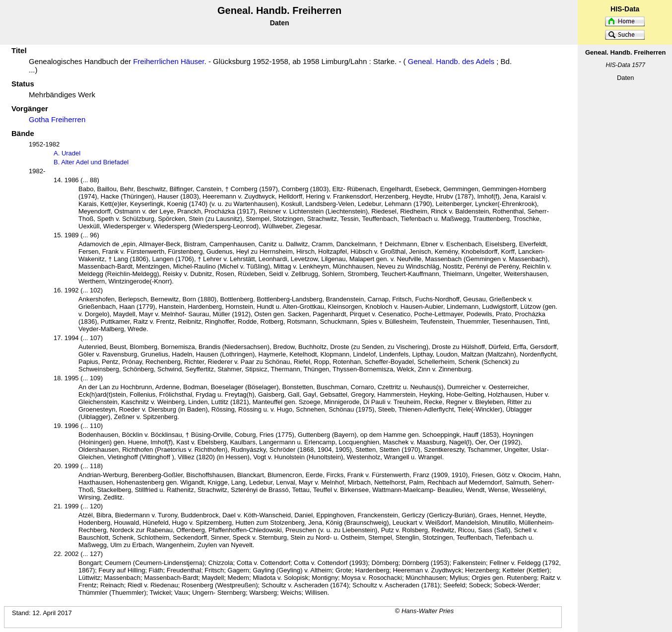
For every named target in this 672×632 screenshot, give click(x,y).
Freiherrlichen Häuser (168, 61)
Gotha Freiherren (57, 119)
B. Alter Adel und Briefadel (91, 162)
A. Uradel (67, 153)
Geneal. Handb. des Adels (451, 61)
